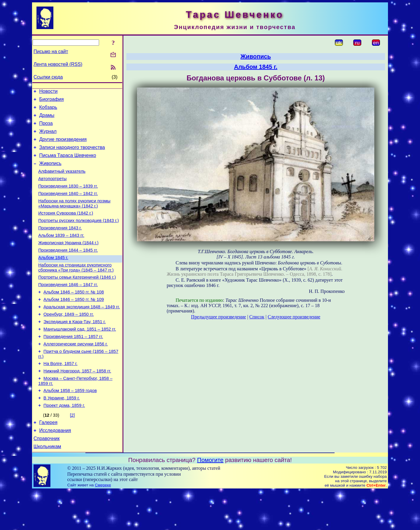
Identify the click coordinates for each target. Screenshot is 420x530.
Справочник (47, 477)
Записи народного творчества (72, 154)
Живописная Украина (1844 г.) (68, 261)
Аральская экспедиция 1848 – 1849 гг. (82, 332)
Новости (48, 92)
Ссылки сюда (48, 77)
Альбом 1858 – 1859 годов (70, 424)
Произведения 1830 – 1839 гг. (68, 198)
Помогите (210, 499)
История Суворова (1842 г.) (66, 227)
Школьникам (47, 486)
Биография (51, 101)
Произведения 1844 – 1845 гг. (68, 269)
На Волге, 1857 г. (61, 395)
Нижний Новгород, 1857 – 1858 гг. (77, 403)
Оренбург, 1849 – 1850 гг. (69, 340)
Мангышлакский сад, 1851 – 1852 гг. (80, 357)
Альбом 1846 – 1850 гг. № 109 (74, 323)
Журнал (48, 137)
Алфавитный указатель (62, 181)
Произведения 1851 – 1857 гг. (73, 365)
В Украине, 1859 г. (62, 433)
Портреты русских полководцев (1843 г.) (79, 236)
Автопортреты (52, 189)
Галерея (48, 459)
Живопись (50, 172)
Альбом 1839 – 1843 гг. (61, 252)
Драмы (47, 119)
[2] (72, 451)
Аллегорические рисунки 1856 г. (76, 373)
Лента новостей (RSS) (58, 64)
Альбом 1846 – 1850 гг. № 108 (74, 315)
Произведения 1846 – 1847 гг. (68, 307)
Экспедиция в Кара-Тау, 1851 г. (75, 348)
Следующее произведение (294, 317)
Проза (46, 128)
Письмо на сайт (51, 51)
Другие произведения (63, 146)
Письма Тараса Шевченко (68, 163)
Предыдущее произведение (218, 317)
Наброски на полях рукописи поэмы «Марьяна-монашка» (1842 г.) (74, 217)
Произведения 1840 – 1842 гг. (68, 206)
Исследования (55, 468)
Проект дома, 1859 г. (64, 441)
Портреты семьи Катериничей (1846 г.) (77, 299)
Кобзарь (48, 110)
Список (257, 317)
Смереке (103, 524)
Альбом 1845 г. (53, 277)
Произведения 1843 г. (60, 244)
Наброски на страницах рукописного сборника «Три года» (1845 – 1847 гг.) (76, 288)
